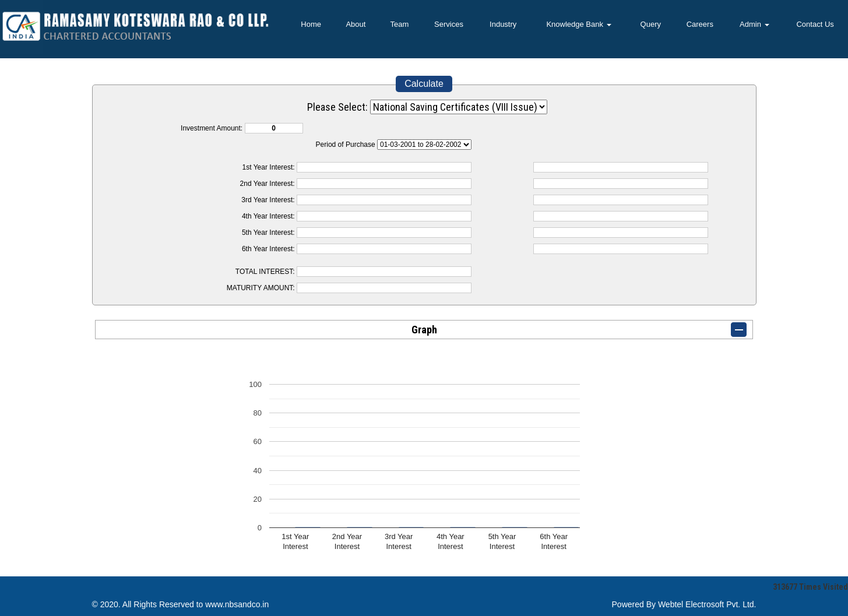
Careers (700, 24)
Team (400, 24)
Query (651, 24)
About (356, 24)
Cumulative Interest (424, 145)
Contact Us (815, 24)
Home (311, 24)
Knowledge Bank (578, 24)
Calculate (424, 84)
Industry (503, 24)
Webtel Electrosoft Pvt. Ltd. (707, 604)
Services (449, 24)
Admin (754, 24)
